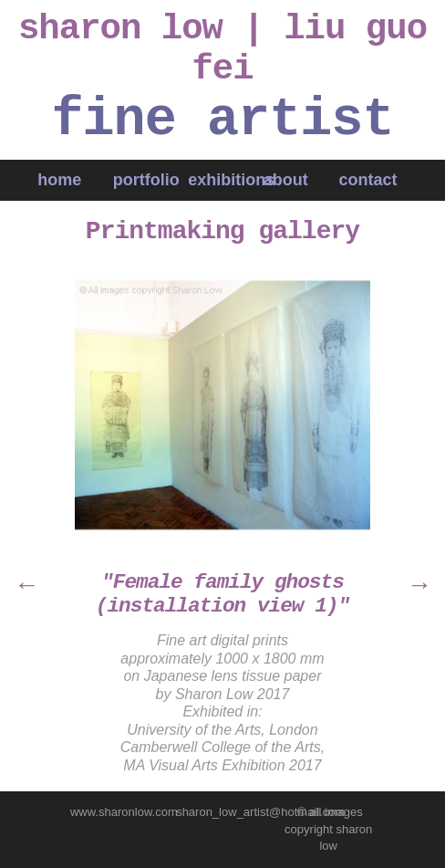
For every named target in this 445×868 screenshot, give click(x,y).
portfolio (146, 180)
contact (370, 180)
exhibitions (231, 180)
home (59, 180)
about (286, 180)
